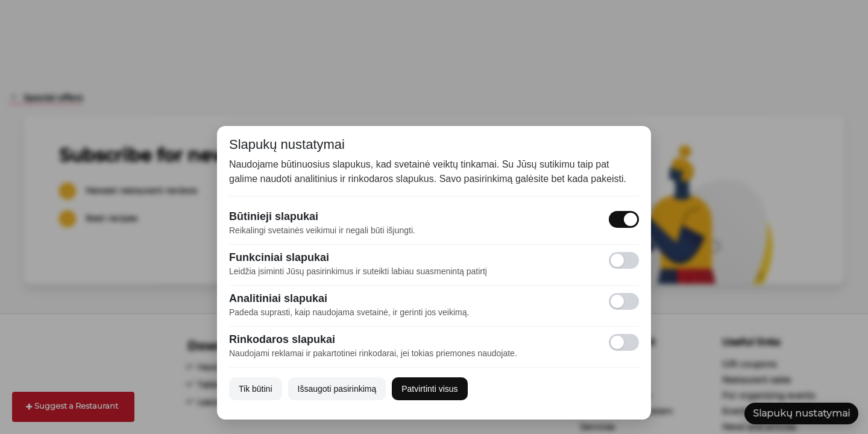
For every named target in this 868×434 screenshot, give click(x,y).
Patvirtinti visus (429, 389)
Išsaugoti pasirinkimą (337, 389)
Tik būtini (256, 389)
